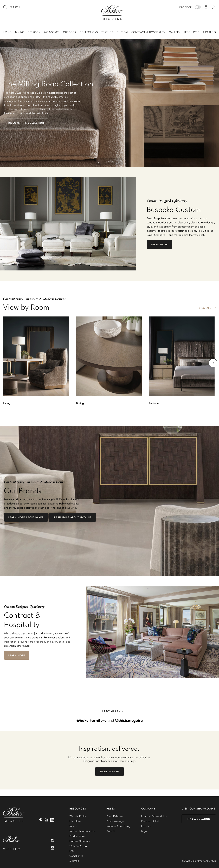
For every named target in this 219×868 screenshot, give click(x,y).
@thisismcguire (129, 704)
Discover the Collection (26, 115)
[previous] (98, 145)
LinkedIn (52, 804)
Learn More (159, 228)
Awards (111, 814)
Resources (191, 32)
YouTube (47, 804)
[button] (109, 95)
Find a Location (199, 802)
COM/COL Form (79, 829)
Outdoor (70, 32)
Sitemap (74, 844)
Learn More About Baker (26, 501)
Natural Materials (80, 824)
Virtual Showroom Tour (82, 814)
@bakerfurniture (91, 704)
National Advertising (118, 809)
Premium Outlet (150, 805)
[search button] (5, 7)
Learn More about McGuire (72, 501)
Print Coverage (115, 805)
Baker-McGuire (112, 12)
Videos (73, 809)
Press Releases (115, 800)
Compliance (76, 839)
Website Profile (78, 800)
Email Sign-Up (109, 755)
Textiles (107, 32)
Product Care (77, 819)
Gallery (175, 32)
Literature (75, 805)
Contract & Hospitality (148, 32)
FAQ (72, 834)
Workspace (52, 32)
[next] (121, 145)
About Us (209, 32)
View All (205, 292)
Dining (20, 32)
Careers (146, 809)
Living (7, 32)
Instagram (52, 824)
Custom (122, 32)
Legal (144, 814)
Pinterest (41, 804)
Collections (89, 32)
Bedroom (34, 32)
